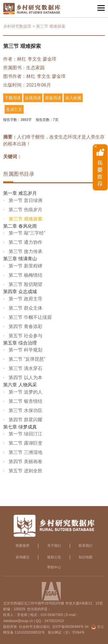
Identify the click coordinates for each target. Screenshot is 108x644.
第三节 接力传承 (25, 251)
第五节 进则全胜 (25, 471)
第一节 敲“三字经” (26, 233)
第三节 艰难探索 (25, 219)
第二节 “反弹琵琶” (26, 359)
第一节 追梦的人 (25, 392)
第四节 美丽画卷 (25, 462)
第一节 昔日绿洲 (25, 200)
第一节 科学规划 (25, 350)
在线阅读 (33, 98)
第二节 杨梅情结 (25, 275)
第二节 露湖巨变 (25, 443)
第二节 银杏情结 (25, 401)
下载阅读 (13, 98)
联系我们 (86, 546)
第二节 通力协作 (25, 242)
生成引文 (14, 109)
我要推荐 (22, 546)
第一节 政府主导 (25, 299)
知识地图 (86, 557)
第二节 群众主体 (25, 308)
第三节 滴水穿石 (25, 368)
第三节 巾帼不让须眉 (30, 317)
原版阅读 (53, 98)
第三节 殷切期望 (25, 284)
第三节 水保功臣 (25, 410)
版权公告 (54, 557)
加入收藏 (73, 98)
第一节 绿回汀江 (25, 434)
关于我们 (54, 546)
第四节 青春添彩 (25, 326)
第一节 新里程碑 (25, 266)
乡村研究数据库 (17, 26)
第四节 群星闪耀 (25, 420)
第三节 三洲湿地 (25, 452)
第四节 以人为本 (25, 378)
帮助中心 (54, 567)
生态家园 (35, 68)
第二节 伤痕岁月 (25, 210)
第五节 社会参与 (25, 336)
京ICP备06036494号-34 (70, 627)
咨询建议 (22, 557)
